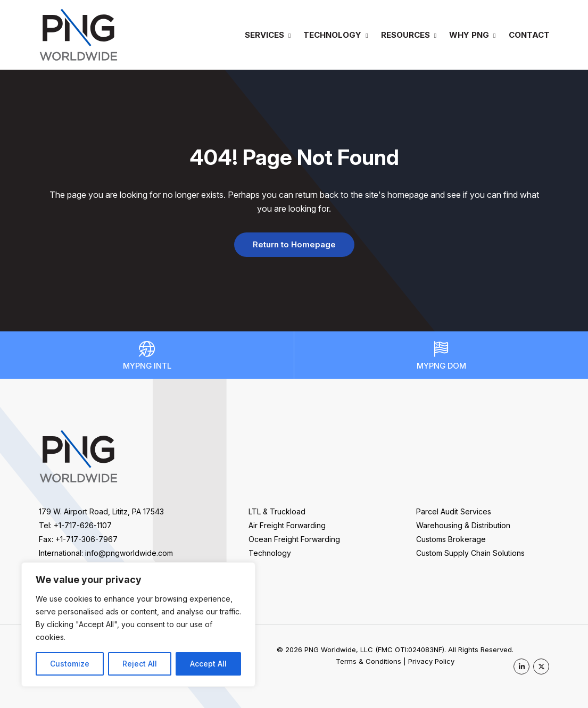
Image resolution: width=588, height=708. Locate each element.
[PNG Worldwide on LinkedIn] (521, 667)
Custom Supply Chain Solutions (470, 553)
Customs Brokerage (451, 539)
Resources (405, 35)
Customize (70, 664)
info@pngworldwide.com (129, 553)
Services (264, 35)
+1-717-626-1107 (83, 525)
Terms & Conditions (368, 661)
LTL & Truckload (277, 511)
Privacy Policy (431, 661)
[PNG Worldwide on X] (541, 667)
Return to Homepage (294, 244)
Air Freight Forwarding (287, 525)
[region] (138, 624)
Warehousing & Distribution (463, 525)
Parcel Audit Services (454, 511)
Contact (529, 35)
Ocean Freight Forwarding (294, 539)
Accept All (208, 664)
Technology (332, 35)
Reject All (140, 664)
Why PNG (469, 35)
